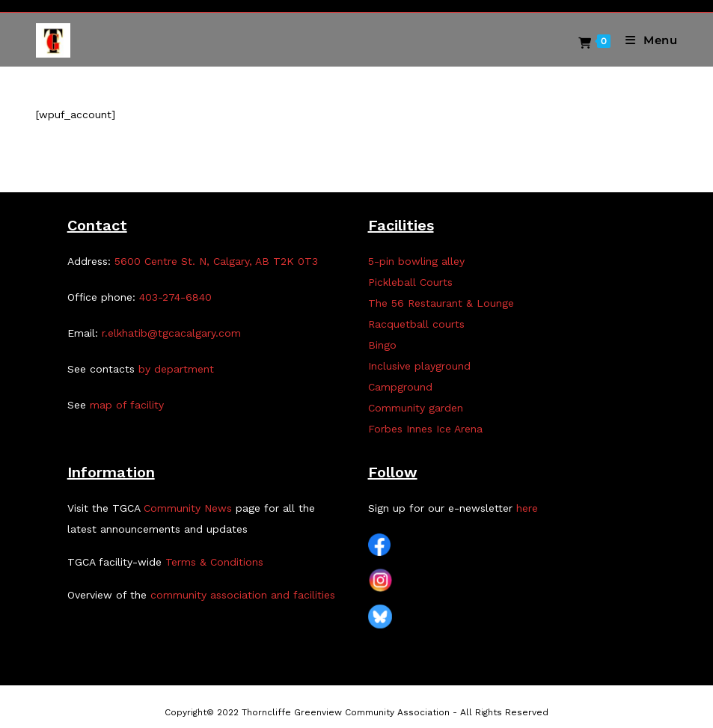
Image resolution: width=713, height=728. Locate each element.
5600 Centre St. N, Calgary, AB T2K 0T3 (216, 261)
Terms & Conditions (214, 562)
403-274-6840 (175, 297)
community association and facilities (243, 595)
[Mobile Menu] (646, 40)
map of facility (127, 405)
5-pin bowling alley (416, 261)
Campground (400, 387)
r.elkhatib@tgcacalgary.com (171, 333)
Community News (188, 508)
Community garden (416, 408)
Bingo (382, 345)
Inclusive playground (419, 366)
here (527, 508)
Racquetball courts (416, 324)
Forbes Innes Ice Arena (425, 429)
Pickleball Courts (410, 282)
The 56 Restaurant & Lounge (441, 303)
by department (176, 369)
